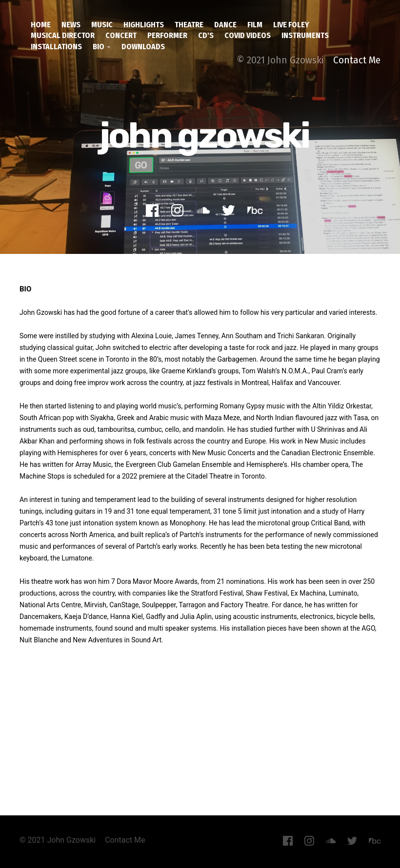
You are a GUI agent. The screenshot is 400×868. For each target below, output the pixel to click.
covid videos (248, 35)
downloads (143, 47)
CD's (206, 35)
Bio (99, 47)
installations (56, 47)
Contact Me (357, 60)
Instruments (305, 35)
